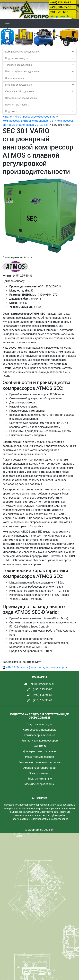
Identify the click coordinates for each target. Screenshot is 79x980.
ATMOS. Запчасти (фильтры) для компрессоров (36, 667)
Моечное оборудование (19, 85)
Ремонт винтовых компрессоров (39, 762)
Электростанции (15, 78)
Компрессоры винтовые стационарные (28, 121)
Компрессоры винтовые (39, 735)
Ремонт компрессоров (40, 757)
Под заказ (11, 111)
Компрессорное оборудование (22, 52)
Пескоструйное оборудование (22, 72)
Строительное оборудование (21, 98)
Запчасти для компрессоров (39, 741)
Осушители (39, 746)
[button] (6, 37)
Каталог (8, 117)
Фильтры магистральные (39, 751)
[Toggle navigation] (7, 24)
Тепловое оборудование (19, 65)
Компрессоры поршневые (39, 730)
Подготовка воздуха (17, 58)
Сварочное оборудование (20, 91)
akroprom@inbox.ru (63, 16)
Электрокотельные (40, 779)
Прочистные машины (17, 105)
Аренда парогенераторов (40, 768)
